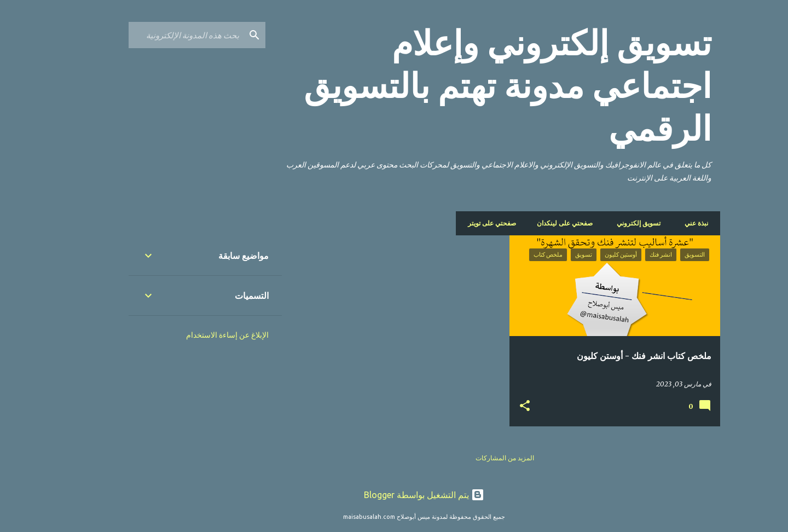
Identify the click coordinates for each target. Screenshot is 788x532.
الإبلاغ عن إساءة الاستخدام (197, 335)
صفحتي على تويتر (465, 223)
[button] (495, 406)
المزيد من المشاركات (475, 458)
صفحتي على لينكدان (538, 223)
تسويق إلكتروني (612, 223)
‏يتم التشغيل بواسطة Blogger (394, 495)
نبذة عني (666, 223)
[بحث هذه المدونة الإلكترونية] (156, 35)
